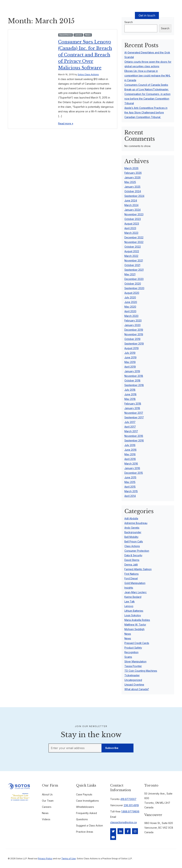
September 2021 (134, 270)
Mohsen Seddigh (134, 629)
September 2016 (134, 440)
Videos (46, 819)
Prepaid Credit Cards (137, 643)
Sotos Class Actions (88, 87)
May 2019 (130, 362)
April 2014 (130, 496)
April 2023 (130, 228)
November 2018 (134, 376)
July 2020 (130, 297)
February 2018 (133, 404)
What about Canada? (137, 689)
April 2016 (130, 459)
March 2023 (131, 233)
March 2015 (131, 491)
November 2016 (134, 436)
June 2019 (130, 357)
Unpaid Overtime (134, 685)
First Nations (132, 574)
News (88, 35)
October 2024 (133, 191)
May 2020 (130, 307)
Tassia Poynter (133, 666)
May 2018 (130, 399)
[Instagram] (135, 831)
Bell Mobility (131, 537)
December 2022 (134, 237)
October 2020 (133, 284)
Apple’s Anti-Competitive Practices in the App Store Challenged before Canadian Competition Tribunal (146, 112)
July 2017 (130, 422)
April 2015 (130, 487)
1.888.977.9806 (130, 811)
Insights (129, 588)
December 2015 (134, 473)
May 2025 (130, 182)
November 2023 (134, 214)
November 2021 (134, 260)
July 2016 (130, 445)
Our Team (75, 16)
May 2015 (130, 482)
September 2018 (134, 385)
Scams (128, 657)
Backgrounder (133, 532)
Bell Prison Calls (134, 541)
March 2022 (131, 256)
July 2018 (130, 390)
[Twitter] (113, 831)
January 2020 (133, 325)
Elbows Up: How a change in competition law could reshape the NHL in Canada (147, 76)
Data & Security (133, 555)
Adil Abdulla (131, 518)
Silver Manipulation (135, 661)
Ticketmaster (132, 675)
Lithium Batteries (134, 611)
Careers (47, 807)
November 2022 (134, 242)
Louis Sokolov (133, 615)
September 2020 (134, 288)
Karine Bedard (133, 597)
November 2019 (134, 334)
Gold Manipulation (135, 583)
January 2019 (132, 371)
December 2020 (134, 279)
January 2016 (132, 468)
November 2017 (134, 413)
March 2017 (131, 431)
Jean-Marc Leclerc (136, 592)
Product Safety (133, 648)
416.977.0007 (128, 799)
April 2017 (130, 427)
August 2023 (132, 224)
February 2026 (133, 173)
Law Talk (130, 601)
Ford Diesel (131, 578)
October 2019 (132, 339)
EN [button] (167, 15)
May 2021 (130, 274)
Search (165, 28)
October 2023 (133, 219)
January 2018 (132, 408)
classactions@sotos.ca (123, 822)
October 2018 (132, 380)
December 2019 (134, 330)
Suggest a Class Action (89, 825)
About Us (89, 16)
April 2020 (130, 311)
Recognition (131, 652)
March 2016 (131, 464)
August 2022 (132, 251)
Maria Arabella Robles (137, 620)
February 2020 (133, 320)
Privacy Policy (45, 859)
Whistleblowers (85, 807)
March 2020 (131, 316)
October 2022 (133, 247)
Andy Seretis (132, 528)
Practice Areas (85, 832)
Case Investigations (87, 801)
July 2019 (130, 353)
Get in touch (147, 15)
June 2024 (131, 200)
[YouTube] (113, 837)
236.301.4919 (131, 805)
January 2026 (133, 177)
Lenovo (78, 35)
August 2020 (132, 293)
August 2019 (132, 348)
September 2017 (134, 417)
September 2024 (134, 196)
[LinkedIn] (120, 831)
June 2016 (130, 450)
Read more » (66, 136)
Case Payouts (59, 16)
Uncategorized (133, 680)
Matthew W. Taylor (135, 625)
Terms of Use (69, 859)
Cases (44, 16)
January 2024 (133, 210)
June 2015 (130, 477)
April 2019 (130, 367)
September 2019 (134, 344)
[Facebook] (128, 831)
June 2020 (131, 302)
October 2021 (132, 265)
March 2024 (131, 205)
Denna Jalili (131, 565)
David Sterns (66, 35)
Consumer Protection (137, 551)
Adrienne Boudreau (136, 523)
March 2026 (131, 168)
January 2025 (132, 187)
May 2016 (130, 454)
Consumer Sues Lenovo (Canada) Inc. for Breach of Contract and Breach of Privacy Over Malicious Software (83, 61)
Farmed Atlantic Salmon (138, 569)
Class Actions (132, 546)
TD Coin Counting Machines (141, 671)
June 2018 (130, 394)
